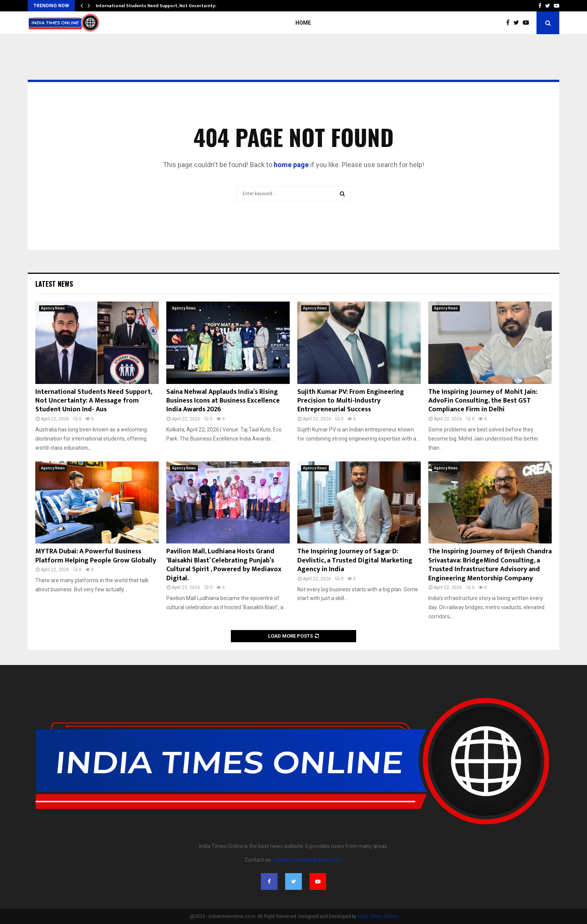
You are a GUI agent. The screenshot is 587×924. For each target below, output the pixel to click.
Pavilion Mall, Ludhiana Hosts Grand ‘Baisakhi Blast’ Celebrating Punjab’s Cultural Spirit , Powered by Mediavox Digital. (224, 565)
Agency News (53, 308)
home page (291, 165)
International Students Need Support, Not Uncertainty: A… (160, 6)
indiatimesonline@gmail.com (308, 860)
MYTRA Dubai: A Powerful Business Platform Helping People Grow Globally (96, 556)
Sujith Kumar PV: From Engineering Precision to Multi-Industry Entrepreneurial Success (351, 401)
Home (303, 23)
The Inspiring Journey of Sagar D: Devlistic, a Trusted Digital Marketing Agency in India (355, 560)
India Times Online (377, 916)
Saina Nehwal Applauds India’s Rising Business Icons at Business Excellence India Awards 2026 (223, 401)
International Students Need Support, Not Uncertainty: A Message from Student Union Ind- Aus (94, 401)
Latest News (54, 284)
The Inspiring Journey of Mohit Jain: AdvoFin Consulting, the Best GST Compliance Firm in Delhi (483, 401)
